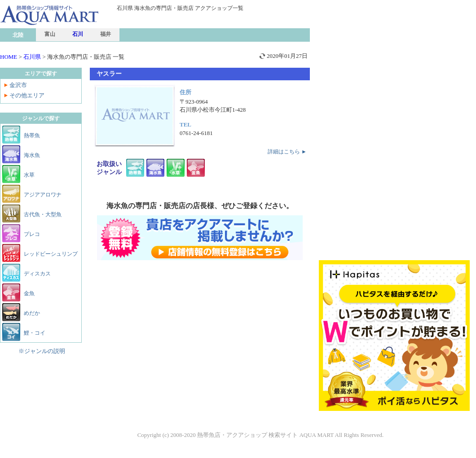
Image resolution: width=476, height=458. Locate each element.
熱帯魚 (32, 135)
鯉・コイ (35, 333)
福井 (106, 34)
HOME (9, 57)
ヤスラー (109, 74)
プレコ (32, 234)
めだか (32, 313)
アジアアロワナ (43, 195)
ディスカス (37, 274)
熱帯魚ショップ (70, 33)
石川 (78, 34)
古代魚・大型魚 (43, 214)
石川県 (32, 57)
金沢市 (18, 85)
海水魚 (32, 155)
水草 (29, 175)
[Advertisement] (394, 67)
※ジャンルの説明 (42, 351)
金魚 (29, 293)
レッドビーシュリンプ (51, 254)
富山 (50, 34)
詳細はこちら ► (287, 152)
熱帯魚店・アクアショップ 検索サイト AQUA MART (265, 435)
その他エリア (27, 95)
